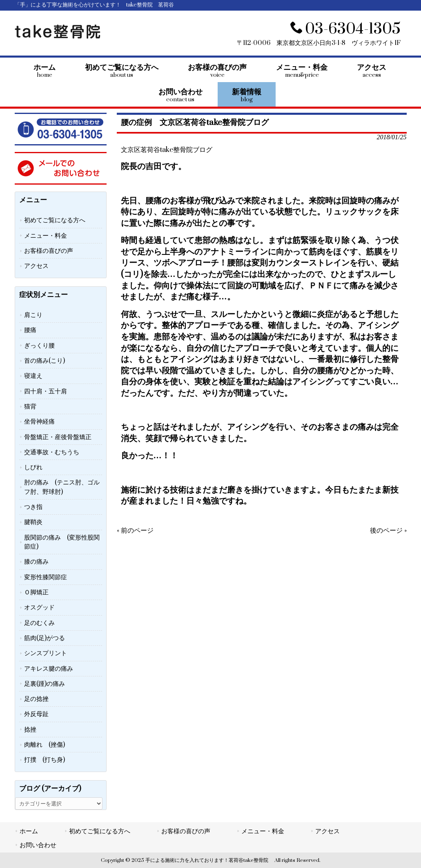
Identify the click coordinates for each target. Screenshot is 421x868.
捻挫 (30, 730)
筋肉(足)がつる (45, 638)
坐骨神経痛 (39, 422)
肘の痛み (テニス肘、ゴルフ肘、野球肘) (62, 487)
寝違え (33, 376)
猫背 (30, 406)
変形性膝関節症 (46, 577)
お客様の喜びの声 (49, 251)
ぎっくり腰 (39, 346)
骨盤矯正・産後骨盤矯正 (58, 437)
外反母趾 (36, 714)
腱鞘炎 (33, 522)
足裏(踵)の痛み (45, 684)
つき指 (33, 507)
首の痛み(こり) (45, 361)
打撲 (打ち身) (45, 760)
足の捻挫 (36, 699)
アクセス (36, 266)
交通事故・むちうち (52, 452)
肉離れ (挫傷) (45, 745)
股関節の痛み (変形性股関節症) (62, 542)
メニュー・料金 (46, 236)
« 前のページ (135, 531)
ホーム (29, 831)
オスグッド (39, 607)
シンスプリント (46, 653)
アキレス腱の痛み (49, 669)
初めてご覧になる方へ (55, 220)
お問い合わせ (38, 845)
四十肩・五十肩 (46, 391)
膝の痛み (36, 562)
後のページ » (388, 531)
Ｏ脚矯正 (36, 592)
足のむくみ (39, 623)
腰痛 (30, 330)
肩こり (33, 315)
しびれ (33, 467)
